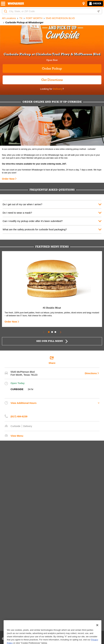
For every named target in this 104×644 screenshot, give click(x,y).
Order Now (8, 179)
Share (52, 360)
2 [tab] (52, 332)
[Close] (97, 633)
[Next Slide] (61, 332)
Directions (91, 373)
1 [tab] (49, 332)
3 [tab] (55, 332)
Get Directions (33, 78)
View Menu (17, 436)
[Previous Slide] (44, 332)
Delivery (57, 89)
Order (95, 3)
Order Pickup (52, 68)
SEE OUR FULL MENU (50, 341)
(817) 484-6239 (19, 416)
